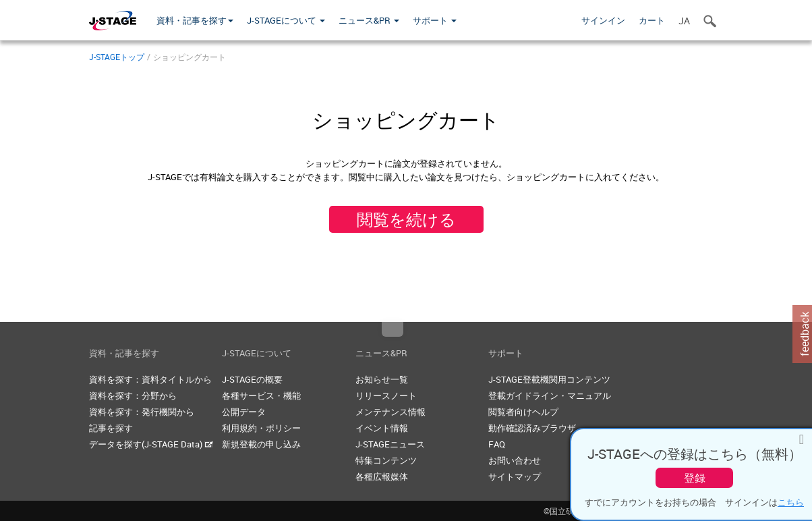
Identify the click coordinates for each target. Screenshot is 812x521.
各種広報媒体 (382, 476)
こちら (791, 502)
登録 (695, 478)
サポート (435, 20)
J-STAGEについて (286, 20)
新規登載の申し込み (261, 444)
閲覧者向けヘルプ (523, 412)
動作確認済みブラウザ (532, 428)
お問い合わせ (515, 460)
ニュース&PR (369, 20)
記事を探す (111, 428)
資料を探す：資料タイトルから (150, 379)
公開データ (244, 412)
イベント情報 (382, 428)
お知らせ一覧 (382, 379)
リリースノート (386, 395)
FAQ (497, 444)
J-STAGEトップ (117, 57)
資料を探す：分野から (133, 395)
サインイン (603, 20)
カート (652, 20)
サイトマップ (515, 476)
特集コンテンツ (386, 460)
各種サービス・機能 (261, 395)
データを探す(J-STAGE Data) (151, 444)
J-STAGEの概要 (252, 379)
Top (393, 329)
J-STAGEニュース (390, 444)
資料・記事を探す (195, 20)
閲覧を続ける (406, 219)
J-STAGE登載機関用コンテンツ (549, 379)
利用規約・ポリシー (261, 428)
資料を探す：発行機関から (142, 412)
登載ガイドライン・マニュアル (550, 395)
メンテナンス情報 (390, 412)
